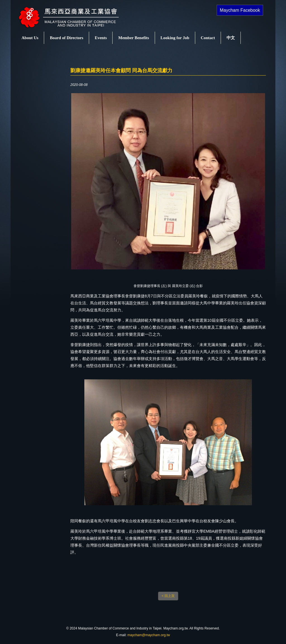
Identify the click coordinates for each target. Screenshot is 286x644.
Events (101, 38)
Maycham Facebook (240, 10)
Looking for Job (175, 38)
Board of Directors (66, 38)
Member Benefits (134, 38)
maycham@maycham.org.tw (149, 635)
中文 (231, 38)
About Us (30, 38)
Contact (208, 38)
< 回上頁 (168, 596)
